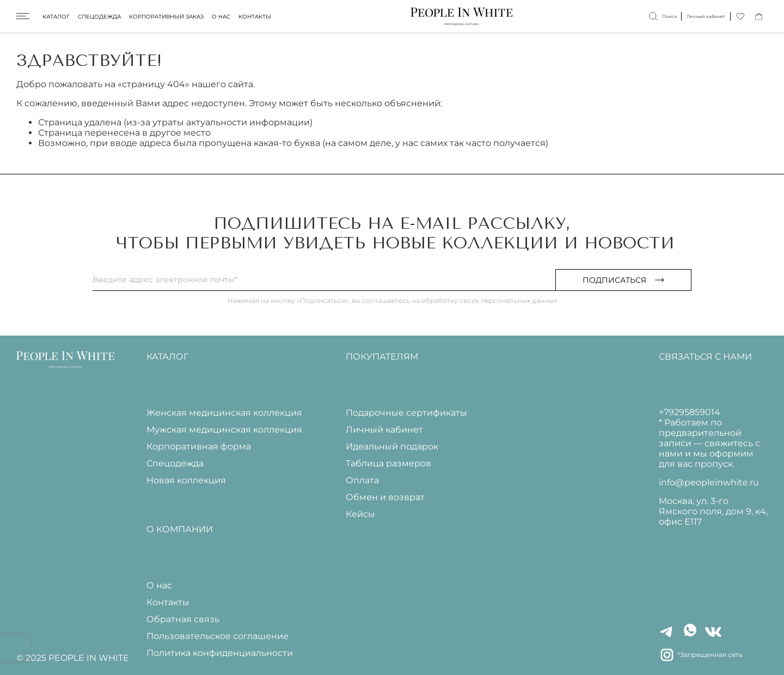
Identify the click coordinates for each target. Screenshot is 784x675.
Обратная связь (183, 619)
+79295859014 (690, 412)
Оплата (362, 480)
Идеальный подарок (392, 446)
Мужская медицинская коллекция (224, 430)
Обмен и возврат (385, 497)
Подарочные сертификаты (406, 413)
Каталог (56, 17)
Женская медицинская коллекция (224, 413)
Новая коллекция (186, 480)
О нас (221, 17)
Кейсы (360, 514)
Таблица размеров (388, 463)
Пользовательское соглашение (218, 636)
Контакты (255, 17)
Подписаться (623, 280)
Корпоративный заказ (166, 17)
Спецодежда (99, 17)
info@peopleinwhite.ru (709, 482)
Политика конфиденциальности (220, 653)
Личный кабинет (384, 430)
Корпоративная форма (199, 446)
